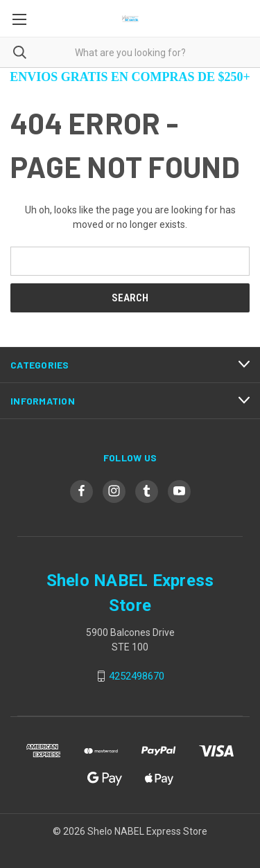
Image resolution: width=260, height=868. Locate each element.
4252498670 (137, 676)
